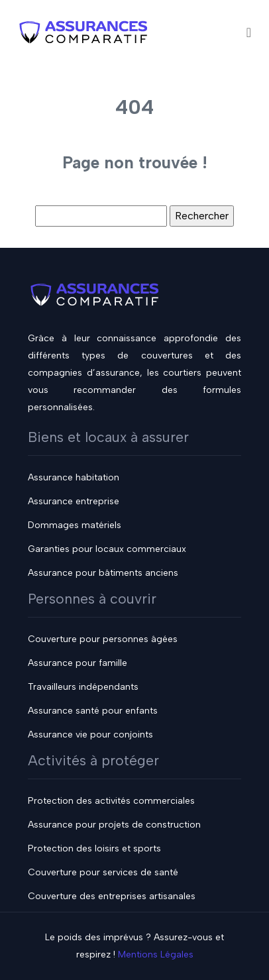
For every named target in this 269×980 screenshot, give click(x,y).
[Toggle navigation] (249, 32)
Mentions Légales (156, 954)
